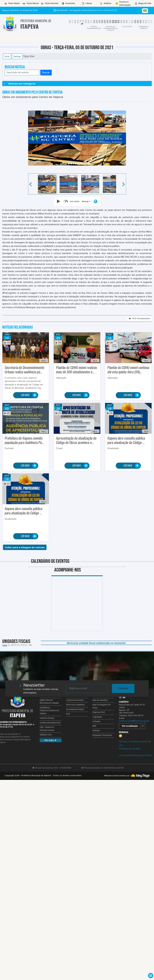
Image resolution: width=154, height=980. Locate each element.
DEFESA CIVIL (46, 735)
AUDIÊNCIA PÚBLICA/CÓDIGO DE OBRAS (49, 711)
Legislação (97, 717)
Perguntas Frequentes (102, 735)
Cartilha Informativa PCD (50, 723)
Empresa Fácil (99, 712)
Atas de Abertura (100, 700)
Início (7, 56)
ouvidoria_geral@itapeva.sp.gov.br (134, 721)
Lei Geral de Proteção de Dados (136, 755)
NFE (94, 726)
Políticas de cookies (129, 749)
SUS (68, 714)
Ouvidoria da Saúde (75, 700)
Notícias (17, 56)
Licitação (96, 722)
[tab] (82, 24)
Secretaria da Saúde (75, 709)
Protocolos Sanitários (75, 705)
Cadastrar (123, 688)
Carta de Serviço (47, 718)
